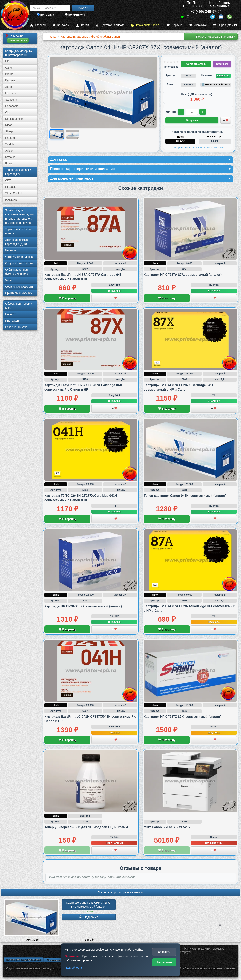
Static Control (14, 193)
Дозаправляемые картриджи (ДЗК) (16, 242)
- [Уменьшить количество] (181, 112)
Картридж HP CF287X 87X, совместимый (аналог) (83, 606)
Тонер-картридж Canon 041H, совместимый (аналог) (185, 496)
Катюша (10, 157)
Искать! (83, 8)
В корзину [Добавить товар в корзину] (192, 120)
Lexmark (11, 93)
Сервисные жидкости (19, 287)
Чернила (11, 250)
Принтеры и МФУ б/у (19, 293)
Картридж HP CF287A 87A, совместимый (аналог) (183, 275)
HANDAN (11, 200)
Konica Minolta (14, 119)
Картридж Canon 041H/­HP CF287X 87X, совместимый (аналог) (89, 905)
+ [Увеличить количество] (203, 112)
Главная (38, 25)
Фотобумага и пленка (19, 257)
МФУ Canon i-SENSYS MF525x (167, 827)
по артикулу (75, 15)
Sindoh (10, 144)
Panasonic (12, 106)
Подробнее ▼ (74, 968)
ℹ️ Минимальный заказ (216, 85)
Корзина (175, 25)
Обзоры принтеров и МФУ (19, 306)
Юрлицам (222, 64)
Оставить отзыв (196, 64)
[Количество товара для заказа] (192, 112)
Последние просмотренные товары (120, 892)
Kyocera (10, 80)
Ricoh (9, 125)
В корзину (67, 298)
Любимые (198, 25)
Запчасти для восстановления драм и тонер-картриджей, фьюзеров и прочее (19, 217)
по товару (45, 15)
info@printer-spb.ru (146, 25)
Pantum (10, 138)
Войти (82, 25)
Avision (10, 151)
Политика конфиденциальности (23, 960)
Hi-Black (10, 187)
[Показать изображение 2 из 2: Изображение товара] (72, 134)
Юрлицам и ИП (226, 25)
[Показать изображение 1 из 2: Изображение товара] (57, 134)
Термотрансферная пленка (18, 231)
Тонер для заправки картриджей (18, 172)
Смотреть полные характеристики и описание (198, 148)
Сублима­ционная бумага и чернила (17, 272)
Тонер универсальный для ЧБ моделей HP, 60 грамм (86, 827)
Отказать (164, 952)
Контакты (61, 25)
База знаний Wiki (16, 327)
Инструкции (13, 321)
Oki (7, 112)
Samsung (11, 100)
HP (7, 61)
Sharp (9, 131)
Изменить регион (18, 40)
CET (8, 180)
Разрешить (164, 962)
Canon (9, 68)
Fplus (9, 163)
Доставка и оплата (110, 25)
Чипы (9, 280)
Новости (11, 314)
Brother (10, 74)
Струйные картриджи (19, 263)
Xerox (9, 87)
